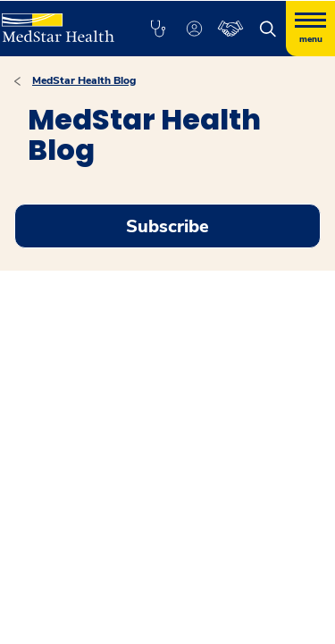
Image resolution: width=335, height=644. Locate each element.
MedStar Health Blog (84, 80)
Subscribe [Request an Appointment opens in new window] (167, 226)
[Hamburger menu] (310, 29)
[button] (158, 29)
